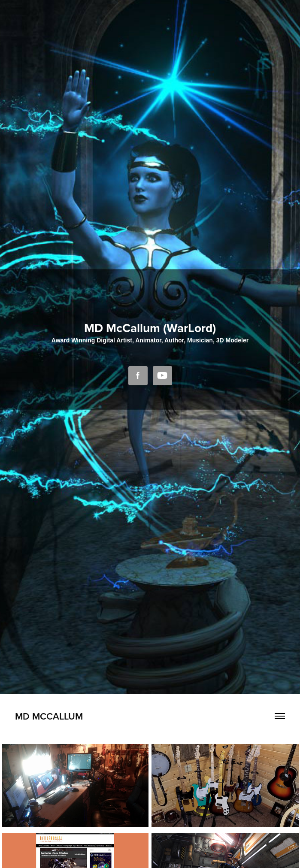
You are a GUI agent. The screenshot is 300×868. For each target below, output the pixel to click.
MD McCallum (49, 716)
